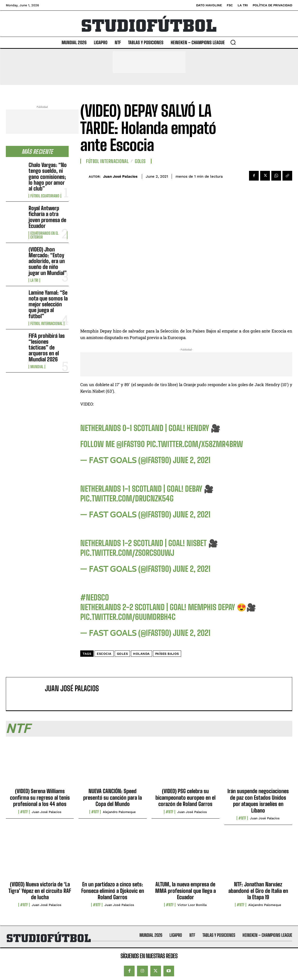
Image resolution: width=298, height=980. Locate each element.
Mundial (37, 367)
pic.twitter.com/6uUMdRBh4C (128, 617)
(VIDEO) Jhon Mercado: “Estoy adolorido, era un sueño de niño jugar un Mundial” (48, 261)
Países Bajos (167, 654)
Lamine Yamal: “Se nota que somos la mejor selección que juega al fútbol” (48, 304)
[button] (233, 42)
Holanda (141, 654)
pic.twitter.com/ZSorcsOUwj (127, 553)
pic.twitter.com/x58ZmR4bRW (195, 444)
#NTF (24, 812)
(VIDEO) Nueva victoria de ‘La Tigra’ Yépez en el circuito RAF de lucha (40, 891)
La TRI (34, 280)
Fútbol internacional (46, 324)
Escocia (104, 654)
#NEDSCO (95, 598)
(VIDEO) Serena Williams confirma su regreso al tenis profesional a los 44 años (40, 797)
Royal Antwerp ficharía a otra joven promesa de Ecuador (47, 217)
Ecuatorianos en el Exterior (44, 235)
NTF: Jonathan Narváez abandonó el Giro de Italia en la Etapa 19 (258, 891)
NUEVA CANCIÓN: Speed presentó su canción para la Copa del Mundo (113, 797)
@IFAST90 (131, 444)
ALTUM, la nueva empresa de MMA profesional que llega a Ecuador (185, 891)
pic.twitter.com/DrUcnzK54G (127, 498)
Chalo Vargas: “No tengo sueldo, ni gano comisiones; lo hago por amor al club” (48, 177)
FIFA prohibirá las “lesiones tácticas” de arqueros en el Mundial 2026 (47, 348)
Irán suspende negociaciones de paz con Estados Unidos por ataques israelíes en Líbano (258, 801)
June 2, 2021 (192, 460)
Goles (140, 161)
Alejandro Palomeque (119, 812)
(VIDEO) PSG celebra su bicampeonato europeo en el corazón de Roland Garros (185, 797)
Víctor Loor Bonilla (192, 905)
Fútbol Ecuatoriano (45, 196)
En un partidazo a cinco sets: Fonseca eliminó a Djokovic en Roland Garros (113, 891)
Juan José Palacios (120, 176)
